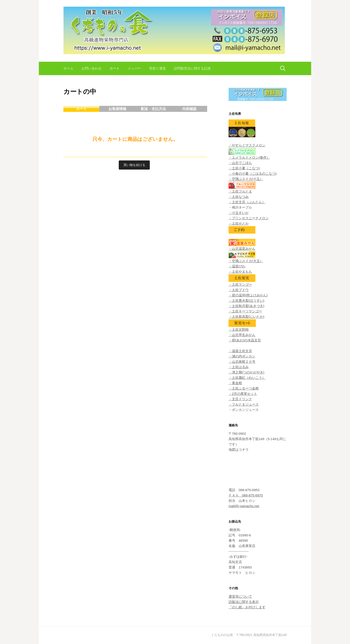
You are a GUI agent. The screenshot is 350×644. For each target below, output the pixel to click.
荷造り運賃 (157, 68)
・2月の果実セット (243, 394)
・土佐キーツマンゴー (245, 311)
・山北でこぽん (240, 163)
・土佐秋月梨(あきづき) (246, 306)
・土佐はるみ (239, 367)
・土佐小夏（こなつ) (244, 168)
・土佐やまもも (240, 272)
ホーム (68, 68)
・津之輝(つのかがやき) (246, 372)
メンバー (134, 68)
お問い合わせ (92, 68)
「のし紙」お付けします (247, 607)
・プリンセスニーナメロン (249, 218)
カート (115, 68)
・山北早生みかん (242, 335)
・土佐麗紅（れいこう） (247, 378)
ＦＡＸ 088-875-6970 (246, 495)
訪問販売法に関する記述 (192, 68)
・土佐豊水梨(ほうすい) (246, 300)
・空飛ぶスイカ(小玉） (246, 179)
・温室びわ (237, 266)
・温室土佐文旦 (240, 351)
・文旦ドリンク (240, 399)
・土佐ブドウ (239, 290)
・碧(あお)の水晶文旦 (245, 340)
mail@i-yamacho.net (244, 506)
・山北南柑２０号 (242, 362)
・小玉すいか (239, 213)
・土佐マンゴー (240, 284)
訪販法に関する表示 (244, 602)
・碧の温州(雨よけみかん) (248, 295)
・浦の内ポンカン (242, 356)
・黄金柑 (235, 383)
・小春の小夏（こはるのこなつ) (253, 173)
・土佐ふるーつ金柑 (244, 388)
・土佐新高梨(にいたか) (246, 317)
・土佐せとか (239, 223)
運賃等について (240, 596)
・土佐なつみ (239, 197)
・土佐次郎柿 (239, 329)
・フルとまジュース (244, 404)
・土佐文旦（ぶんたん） (247, 202)
